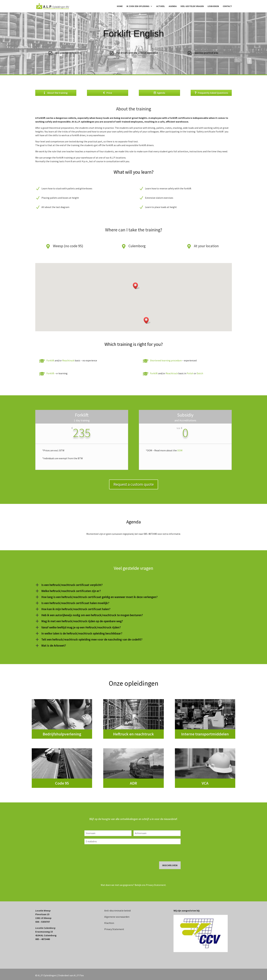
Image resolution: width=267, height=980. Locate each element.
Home (120, 6)
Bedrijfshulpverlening (62, 734)
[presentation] (108, 853)
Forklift (50, 360)
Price (109, 93)
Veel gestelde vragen (192, 6)
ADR (133, 783)
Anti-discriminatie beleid (117, 911)
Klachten (109, 923)
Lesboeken (213, 6)
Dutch (200, 373)
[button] (136, 286)
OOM (180, 450)
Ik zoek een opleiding (138, 6)
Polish (190, 373)
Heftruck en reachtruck (133, 734)
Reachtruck (68, 360)
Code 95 (62, 783)
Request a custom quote (134, 484)
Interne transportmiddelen (205, 734)
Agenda (173, 6)
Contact (227, 6)
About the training (57, 93)
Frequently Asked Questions (213, 93)
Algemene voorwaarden (117, 917)
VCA (205, 783)
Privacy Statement (156, 885)
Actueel (161, 6)
